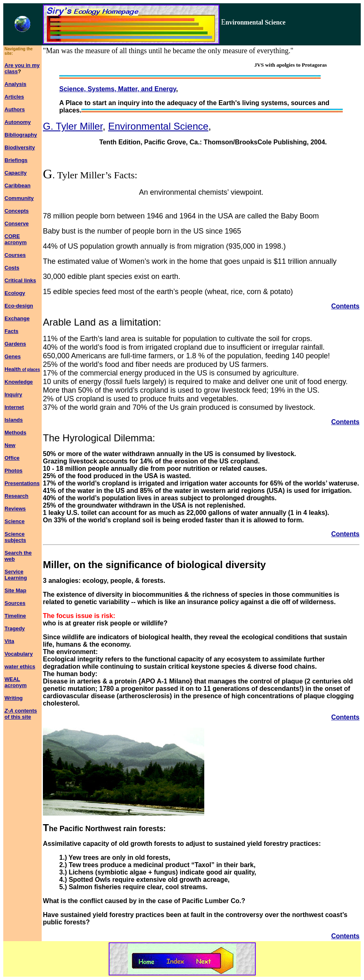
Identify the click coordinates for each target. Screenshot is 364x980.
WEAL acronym (16, 682)
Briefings (16, 160)
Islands (14, 420)
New (10, 445)
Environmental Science (158, 126)
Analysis (15, 84)
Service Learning (16, 575)
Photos (13, 471)
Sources (15, 603)
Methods (15, 433)
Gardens (15, 344)
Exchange (17, 318)
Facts (11, 331)
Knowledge (19, 382)
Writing (14, 698)
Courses (15, 255)
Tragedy (15, 628)
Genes (13, 356)
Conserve (17, 224)
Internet (14, 407)
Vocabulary (19, 654)
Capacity (16, 173)
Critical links (20, 280)
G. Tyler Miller (73, 126)
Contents (345, 306)
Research (17, 496)
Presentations (22, 483)
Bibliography (21, 135)
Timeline (15, 616)
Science (15, 521)
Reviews (15, 509)
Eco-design (19, 306)
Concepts (17, 211)
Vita (9, 641)
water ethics (20, 666)
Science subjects (15, 537)
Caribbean (18, 185)
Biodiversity (20, 147)
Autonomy (18, 122)
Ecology (15, 293)
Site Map (15, 590)
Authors (15, 109)
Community (19, 198)
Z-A (9, 711)
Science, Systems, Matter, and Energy (118, 89)
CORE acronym (16, 239)
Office (12, 458)
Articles (14, 97)
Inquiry (13, 394)
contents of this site (21, 714)
